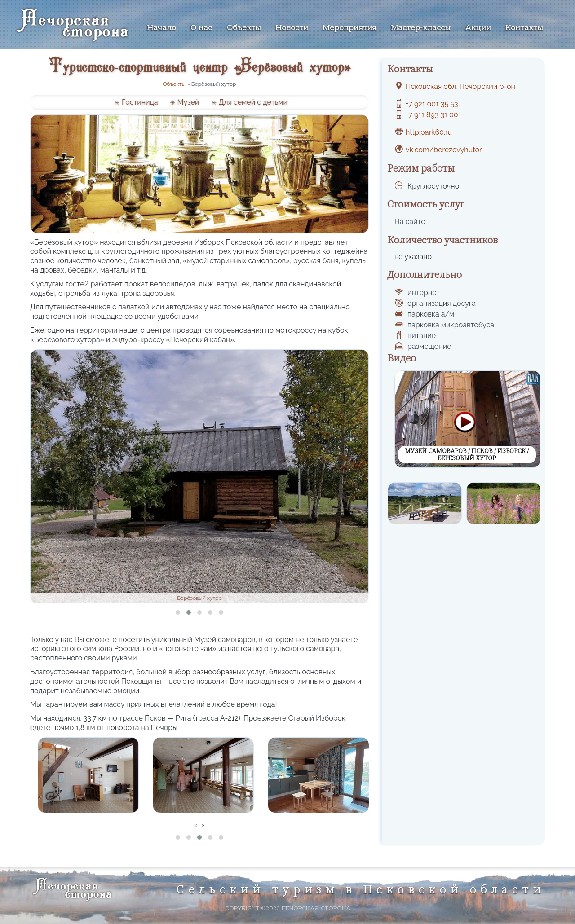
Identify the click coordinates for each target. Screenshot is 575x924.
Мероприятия (349, 28)
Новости (292, 28)
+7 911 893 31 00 (432, 115)
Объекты (244, 28)
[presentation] (196, 825)
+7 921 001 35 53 (432, 104)
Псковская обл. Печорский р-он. (461, 86)
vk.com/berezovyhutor (444, 150)
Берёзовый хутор (199, 598)
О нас (201, 28)
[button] (178, 612)
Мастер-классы (421, 28)
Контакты (524, 28)
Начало (161, 28)
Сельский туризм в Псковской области (360, 889)
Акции (478, 28)
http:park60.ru (429, 132)
